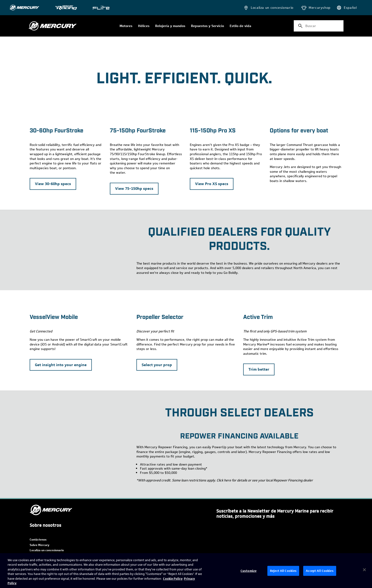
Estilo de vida (240, 26)
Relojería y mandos (170, 26)
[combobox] (319, 26)
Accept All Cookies (320, 571)
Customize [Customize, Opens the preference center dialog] (249, 571)
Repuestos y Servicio (207, 26)
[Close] (364, 570)
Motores (126, 26)
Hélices (144, 26)
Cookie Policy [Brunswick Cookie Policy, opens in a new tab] (173, 579)
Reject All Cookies (283, 571)
